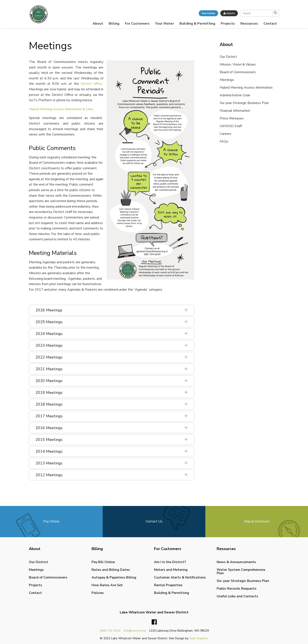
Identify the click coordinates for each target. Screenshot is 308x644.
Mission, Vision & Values (238, 64)
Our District (228, 57)
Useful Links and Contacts (237, 596)
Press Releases (232, 118)
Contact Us (154, 521)
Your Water (164, 24)
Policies (98, 593)
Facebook (154, 622)
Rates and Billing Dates (111, 570)
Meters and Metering (171, 570)
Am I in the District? (170, 562)
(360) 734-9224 (110, 631)
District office (91, 84)
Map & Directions (257, 521)
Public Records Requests (237, 589)
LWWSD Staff (231, 126)
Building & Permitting (197, 24)
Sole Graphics (199, 638)
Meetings (227, 80)
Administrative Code (235, 95)
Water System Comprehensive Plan (241, 571)
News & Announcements (236, 562)
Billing (114, 24)
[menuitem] (98, 24)
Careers (225, 134)
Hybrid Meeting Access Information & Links (61, 109)
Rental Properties (168, 585)
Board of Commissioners (238, 72)
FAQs (224, 141)
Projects (228, 24)
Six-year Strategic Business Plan (244, 103)
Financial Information (235, 111)
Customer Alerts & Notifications (180, 577)
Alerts (229, 13)
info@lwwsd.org (135, 631)
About (98, 24)
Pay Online (208, 13)
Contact (270, 24)
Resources (249, 24)
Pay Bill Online (103, 562)
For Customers (137, 24)
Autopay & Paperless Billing (114, 577)
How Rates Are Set (107, 585)
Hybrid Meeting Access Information (246, 88)
